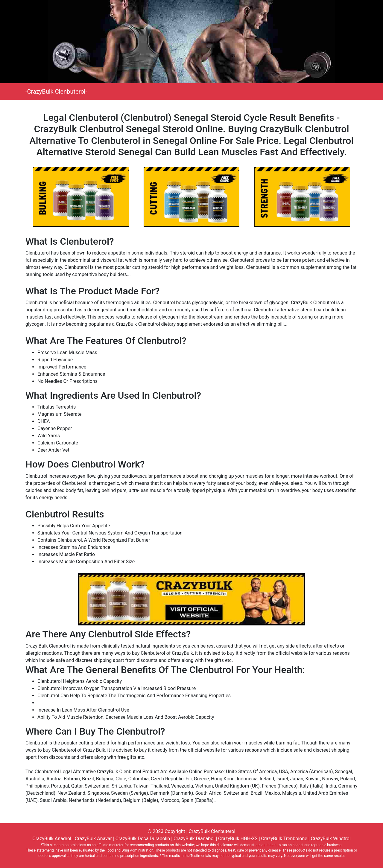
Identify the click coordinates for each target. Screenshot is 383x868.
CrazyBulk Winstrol (331, 839)
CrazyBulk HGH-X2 (238, 839)
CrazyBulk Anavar (93, 839)
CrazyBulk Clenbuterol (212, 831)
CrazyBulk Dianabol (194, 839)
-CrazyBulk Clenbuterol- (56, 92)
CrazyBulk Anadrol (52, 839)
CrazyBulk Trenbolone (284, 839)
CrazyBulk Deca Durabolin (143, 839)
